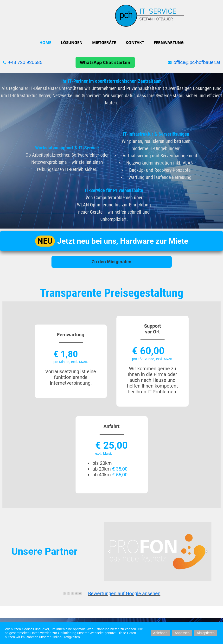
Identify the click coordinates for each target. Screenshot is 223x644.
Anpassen (182, 633)
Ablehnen (160, 633)
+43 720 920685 (25, 62)
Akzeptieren (206, 633)
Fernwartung (169, 43)
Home (45, 43)
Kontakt (135, 43)
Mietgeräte (104, 43)
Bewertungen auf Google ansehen (124, 593)
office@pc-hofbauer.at (197, 62)
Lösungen (72, 43)
